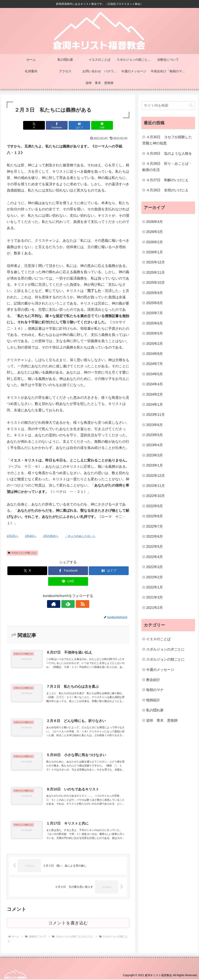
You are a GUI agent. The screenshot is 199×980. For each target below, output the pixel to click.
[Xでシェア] (37, 125)
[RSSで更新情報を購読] (77, 604)
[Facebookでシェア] (58, 125)
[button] (191, 105)
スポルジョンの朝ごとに (22, 553)
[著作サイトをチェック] (59, 604)
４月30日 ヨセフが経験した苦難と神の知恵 (167, 140)
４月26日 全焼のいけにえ (167, 190)
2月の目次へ (51, 536)
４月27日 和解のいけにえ (167, 180)
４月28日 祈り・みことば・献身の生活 (167, 167)
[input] (168, 106)
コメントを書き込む (68, 924)
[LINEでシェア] (99, 125)
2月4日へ (31, 536)
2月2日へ (12, 536)
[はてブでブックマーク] (78, 125)
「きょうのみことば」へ (80, 536)
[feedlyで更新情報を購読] (68, 604)
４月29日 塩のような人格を (169, 154)
